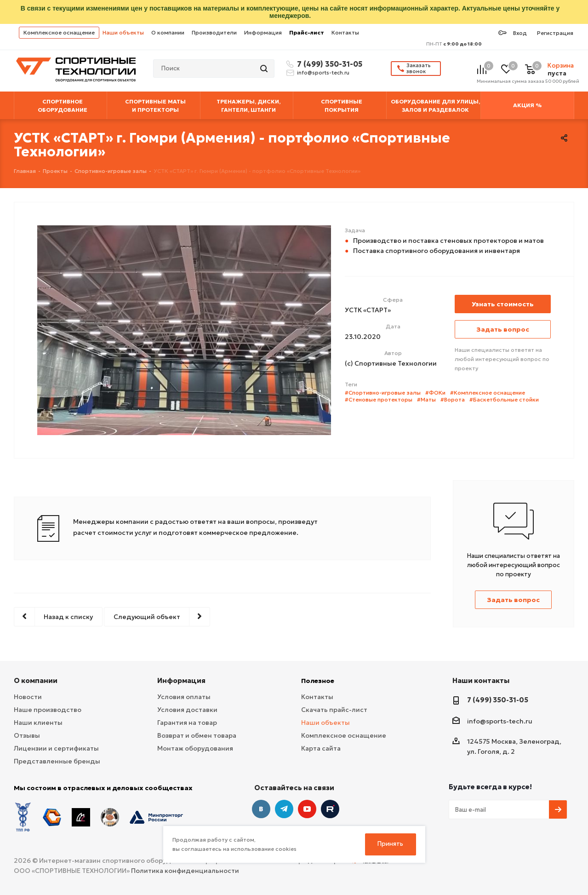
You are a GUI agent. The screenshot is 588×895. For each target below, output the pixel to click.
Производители (214, 32)
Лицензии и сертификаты (56, 748)
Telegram (284, 809)
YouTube (307, 809)
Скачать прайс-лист (334, 710)
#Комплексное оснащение (488, 393)
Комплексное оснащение (59, 32)
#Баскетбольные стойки (504, 399)
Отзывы (27, 735)
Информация (263, 32)
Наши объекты (123, 32)
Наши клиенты (38, 723)
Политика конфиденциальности (185, 871)
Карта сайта (321, 748)
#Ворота (453, 399)
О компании (168, 32)
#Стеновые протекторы (379, 399)
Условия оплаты (184, 697)
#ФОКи (435, 393)
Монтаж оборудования (195, 748)
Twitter (330, 809)
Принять (390, 844)
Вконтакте (261, 809)
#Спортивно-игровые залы (383, 393)
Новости (28, 697)
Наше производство (48, 710)
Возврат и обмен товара (197, 735)
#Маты (426, 399)
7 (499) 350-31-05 (328, 64)
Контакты (345, 32)
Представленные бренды (57, 761)
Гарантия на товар (187, 723)
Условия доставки (187, 710)
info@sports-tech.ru (323, 73)
